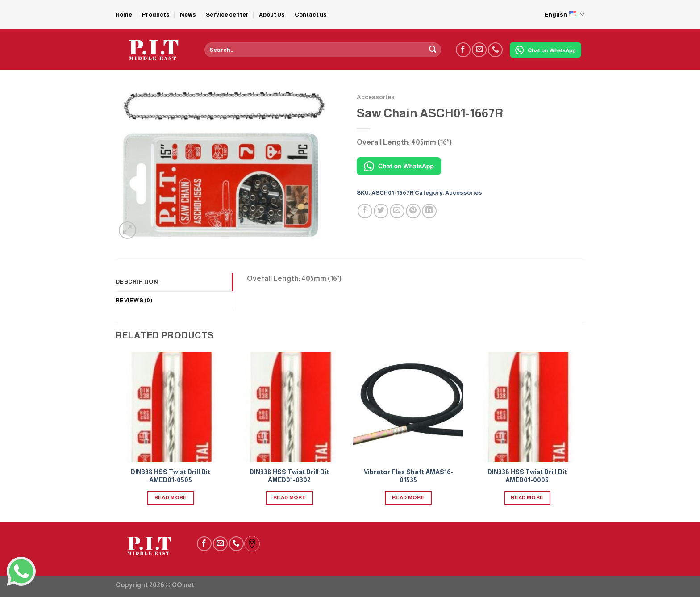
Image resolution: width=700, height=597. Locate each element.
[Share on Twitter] (381, 211)
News (188, 15)
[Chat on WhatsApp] (546, 50)
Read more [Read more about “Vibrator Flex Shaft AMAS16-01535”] (408, 497)
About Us (272, 15)
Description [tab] (137, 282)
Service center (227, 15)
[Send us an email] (479, 50)
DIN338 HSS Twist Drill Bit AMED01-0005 (527, 476)
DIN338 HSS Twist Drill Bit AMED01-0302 (289, 476)
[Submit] (433, 50)
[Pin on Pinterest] (413, 211)
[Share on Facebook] (365, 211)
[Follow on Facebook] (463, 50)
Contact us (311, 15)
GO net (183, 585)
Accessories (376, 97)
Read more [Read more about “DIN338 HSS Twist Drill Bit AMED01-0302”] (290, 497)
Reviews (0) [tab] (134, 300)
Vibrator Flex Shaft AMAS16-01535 (408, 476)
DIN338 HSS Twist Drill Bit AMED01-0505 (171, 476)
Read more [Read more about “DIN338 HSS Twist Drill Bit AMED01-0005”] (527, 497)
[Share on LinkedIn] (429, 211)
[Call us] (495, 50)
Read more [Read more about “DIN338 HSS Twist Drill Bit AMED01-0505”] (171, 497)
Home (124, 15)
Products (156, 15)
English (565, 15)
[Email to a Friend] (397, 211)
